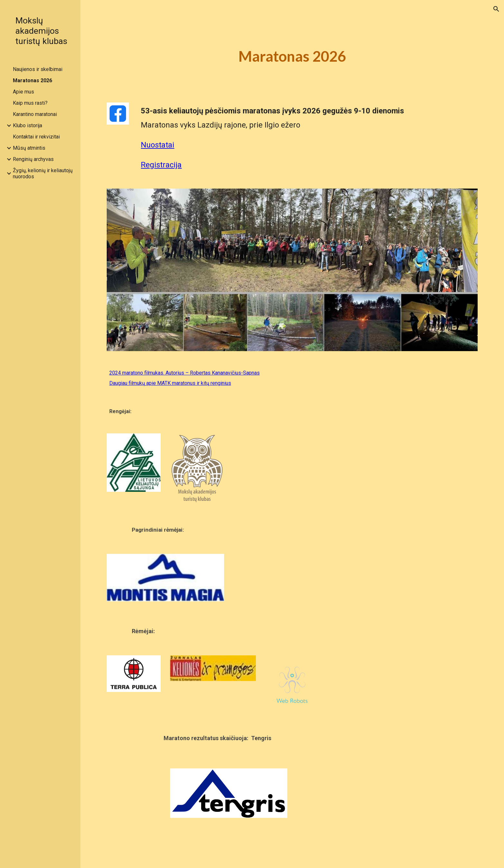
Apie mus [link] (23, 92)
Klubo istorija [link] (27, 125)
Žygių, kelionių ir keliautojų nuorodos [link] (43, 173)
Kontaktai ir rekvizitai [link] (36, 137)
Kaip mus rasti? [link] (30, 103)
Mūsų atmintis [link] (29, 148)
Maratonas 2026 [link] (32, 80)
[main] (292, 56)
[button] (496, 9)
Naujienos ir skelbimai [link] (38, 69)
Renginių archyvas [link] (33, 159)
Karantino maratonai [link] (35, 114)
